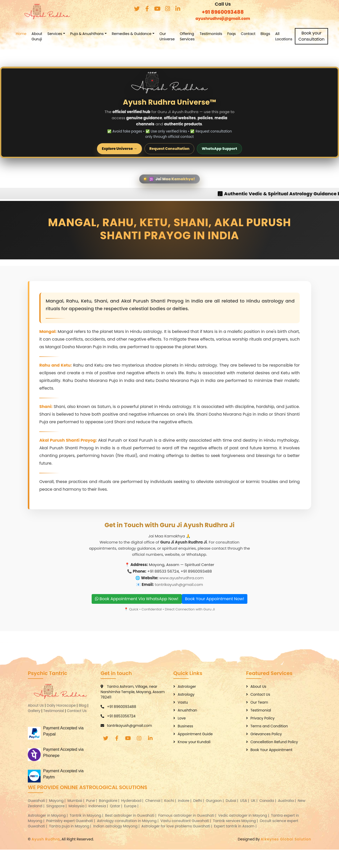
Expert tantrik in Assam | (236, 826)
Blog (82, 705)
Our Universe (178, 36)
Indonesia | (99, 806)
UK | (255, 800)
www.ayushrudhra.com (181, 578)
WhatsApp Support (219, 149)
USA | (245, 800)
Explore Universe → (119, 149)
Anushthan (187, 710)
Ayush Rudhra (46, 839)
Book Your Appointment (271, 750)
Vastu (183, 702)
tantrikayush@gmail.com (179, 584)
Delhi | (199, 800)
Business (185, 726)
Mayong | (58, 800)
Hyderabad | (133, 800)
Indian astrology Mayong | (117, 826)
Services (66, 34)
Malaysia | (78, 806)
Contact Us (77, 710)
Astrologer (187, 686)
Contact (259, 34)
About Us (36, 705)
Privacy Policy (263, 718)
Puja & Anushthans (98, 34)
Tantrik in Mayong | (87, 815)
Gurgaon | (215, 800)
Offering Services (198, 36)
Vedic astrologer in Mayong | (244, 815)
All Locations (295, 36)
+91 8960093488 (223, 12)
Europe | (132, 806)
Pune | (92, 800)
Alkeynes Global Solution (286, 839)
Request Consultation (169, 149)
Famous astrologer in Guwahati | (188, 815)
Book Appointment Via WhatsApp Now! (137, 599)
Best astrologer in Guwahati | (131, 815)
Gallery (34, 710)
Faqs (243, 34)
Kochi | (171, 800)
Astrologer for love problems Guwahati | (177, 826)
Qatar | (116, 806)
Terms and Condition (269, 726)
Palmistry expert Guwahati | (71, 821)
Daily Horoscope (61, 705)
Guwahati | (38, 800)
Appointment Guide (195, 734)
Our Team (259, 702)
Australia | (287, 800)
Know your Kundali (194, 742)
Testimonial (54, 710)
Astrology (186, 694)
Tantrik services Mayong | (236, 821)
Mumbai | (76, 800)
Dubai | (232, 800)
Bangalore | (110, 800)
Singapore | (57, 806)
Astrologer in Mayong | (48, 815)
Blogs (276, 34)
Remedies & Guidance (143, 34)
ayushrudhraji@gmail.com (223, 19)
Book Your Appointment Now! (215, 599)
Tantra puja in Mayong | (71, 826)
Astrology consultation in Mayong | (128, 821)
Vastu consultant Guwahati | (186, 821)
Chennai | (154, 800)
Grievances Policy (266, 734)
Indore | (185, 800)
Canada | (268, 800)
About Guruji (48, 36)
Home (32, 34)
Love (182, 718)
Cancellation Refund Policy (274, 742)
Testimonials (222, 34)
